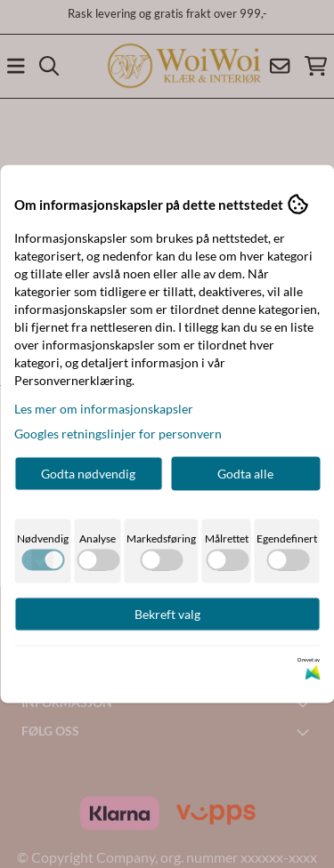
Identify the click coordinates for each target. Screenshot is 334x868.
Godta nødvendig (88, 474)
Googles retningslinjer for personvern (118, 434)
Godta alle (245, 474)
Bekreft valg (167, 614)
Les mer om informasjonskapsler (104, 409)
